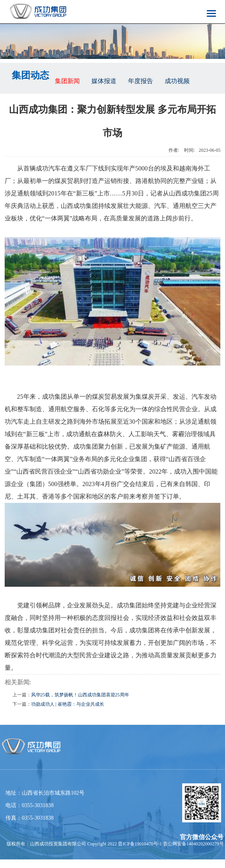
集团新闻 (67, 81)
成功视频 (177, 81)
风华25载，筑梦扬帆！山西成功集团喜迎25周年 (80, 695)
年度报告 (141, 81)
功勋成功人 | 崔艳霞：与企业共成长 (68, 704)
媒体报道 (104, 81)
